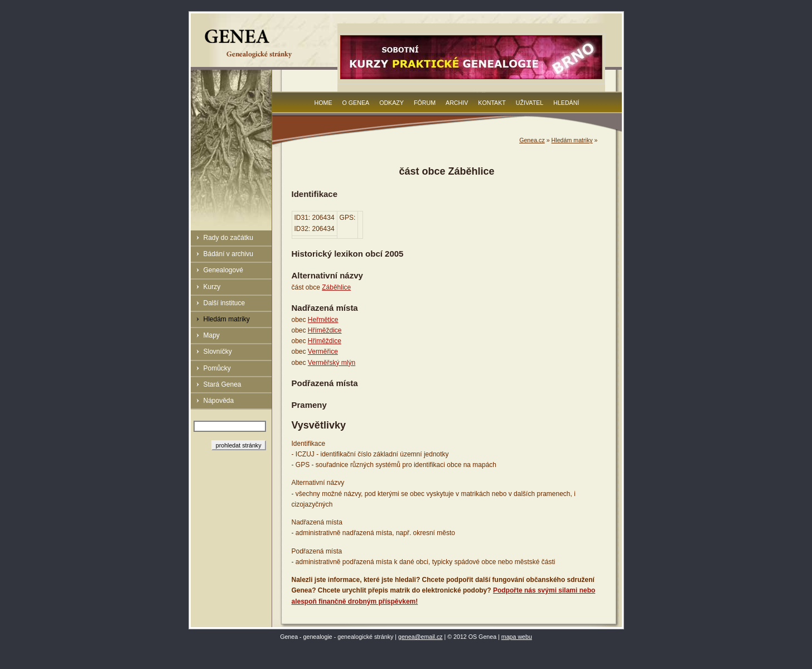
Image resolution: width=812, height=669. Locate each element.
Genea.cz (532, 140)
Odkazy (391, 103)
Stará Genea (223, 384)
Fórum (425, 103)
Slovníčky (218, 352)
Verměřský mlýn (332, 363)
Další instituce (224, 303)
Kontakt (492, 103)
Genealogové (223, 270)
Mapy (212, 335)
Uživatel (530, 103)
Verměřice (323, 352)
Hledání (566, 103)
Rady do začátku (228, 238)
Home (323, 103)
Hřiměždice (325, 341)
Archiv (457, 103)
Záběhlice (336, 287)
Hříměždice (325, 330)
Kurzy (212, 287)
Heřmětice (323, 320)
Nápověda (219, 401)
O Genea (356, 103)
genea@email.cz (420, 637)
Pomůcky (217, 368)
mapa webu (517, 637)
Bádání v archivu (228, 254)
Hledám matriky (227, 319)
